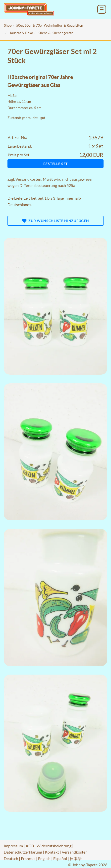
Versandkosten (28, 179)
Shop (8, 25)
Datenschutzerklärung (23, 852)
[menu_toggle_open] (102, 9)
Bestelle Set (55, 164)
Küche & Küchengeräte (55, 33)
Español (60, 858)
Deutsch (11, 858)
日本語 (76, 858)
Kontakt (52, 852)
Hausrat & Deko (21, 33)
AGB (30, 846)
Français (28, 858)
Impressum (13, 846)
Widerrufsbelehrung (54, 846)
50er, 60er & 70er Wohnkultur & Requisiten (50, 25)
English (44, 858)
